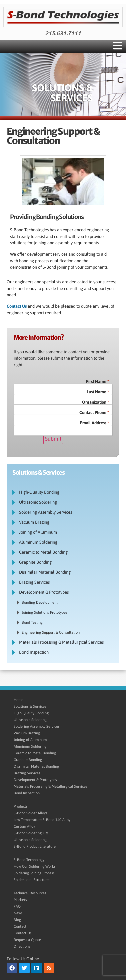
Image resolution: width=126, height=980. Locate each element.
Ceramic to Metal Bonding (43, 552)
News (18, 913)
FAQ (17, 906)
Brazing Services (34, 582)
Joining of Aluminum (38, 532)
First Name (97, 381)
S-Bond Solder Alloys (30, 813)
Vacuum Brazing (34, 522)
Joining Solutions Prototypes (44, 612)
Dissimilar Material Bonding (45, 572)
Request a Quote (27, 940)
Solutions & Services (30, 706)
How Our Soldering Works (35, 866)
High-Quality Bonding (41, 492)
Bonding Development (40, 602)
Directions (22, 946)
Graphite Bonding (35, 562)
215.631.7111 (63, 33)
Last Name (98, 392)
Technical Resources (30, 893)
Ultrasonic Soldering (40, 502)
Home (18, 700)
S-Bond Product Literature (35, 846)
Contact (20, 926)
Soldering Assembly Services (45, 512)
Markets (20, 900)
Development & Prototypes (45, 592)
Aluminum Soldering (38, 542)
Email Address (94, 423)
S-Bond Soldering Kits (31, 833)
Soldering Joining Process (34, 873)
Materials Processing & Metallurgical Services (61, 642)
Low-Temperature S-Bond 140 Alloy (42, 820)
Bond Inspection (35, 652)
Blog (17, 920)
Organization (95, 402)
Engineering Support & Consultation (51, 632)
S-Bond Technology (29, 860)
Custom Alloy (24, 826)
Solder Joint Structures (32, 880)
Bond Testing (32, 622)
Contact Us (17, 306)
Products (21, 806)
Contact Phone (94, 412)
